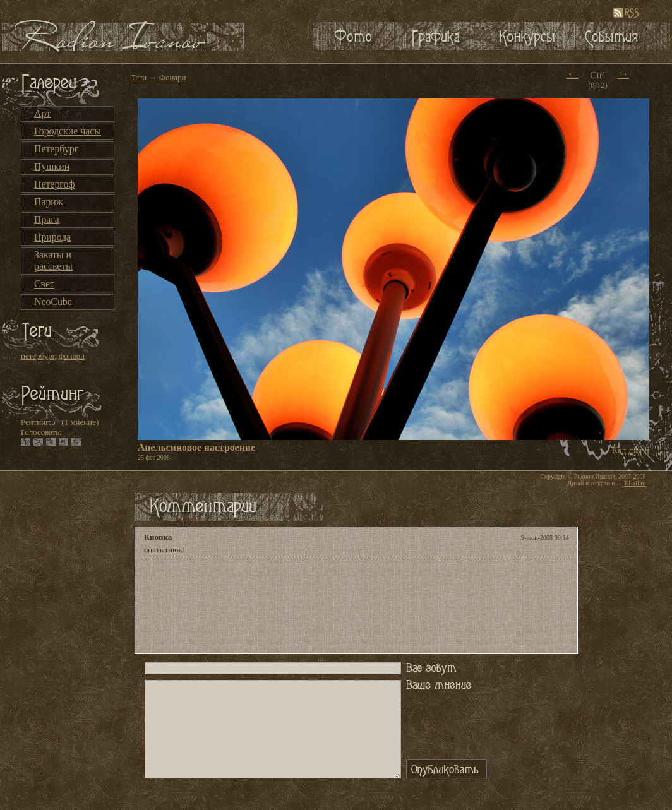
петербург (38, 356)
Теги (139, 77)
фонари (72, 356)
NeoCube (53, 301)
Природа (52, 237)
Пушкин (52, 166)
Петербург (56, 149)
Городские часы (68, 131)
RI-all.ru (635, 483)
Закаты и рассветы (53, 260)
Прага (47, 219)
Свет (44, 284)
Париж (49, 202)
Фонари (173, 77)
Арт (42, 113)
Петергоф (55, 184)
